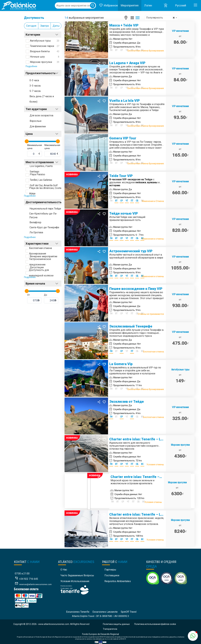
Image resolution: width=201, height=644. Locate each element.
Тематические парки (42, 46)
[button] (166, 5)
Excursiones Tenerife (78, 612)
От (29, 295)
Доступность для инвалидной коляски (41, 273)
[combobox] (161, 18)
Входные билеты (40, 51)
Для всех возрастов (42, 115)
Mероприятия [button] (130, 5)
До (46, 295)
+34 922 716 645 (29, 579)
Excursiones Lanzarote (105, 612)
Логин (148, 5)
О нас (64, 570)
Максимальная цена (52, 147)
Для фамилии (38, 126)
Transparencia (110, 629)
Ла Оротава (36, 232)
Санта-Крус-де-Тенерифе (44, 227)
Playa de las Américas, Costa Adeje (45, 191)
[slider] (27, 141)
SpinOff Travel (129, 612)
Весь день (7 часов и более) (42, 99)
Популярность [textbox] (160, 18)
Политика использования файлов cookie (155, 624)
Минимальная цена (35, 147)
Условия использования (75, 581)
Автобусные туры (40, 41)
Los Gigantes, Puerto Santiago (41, 169)
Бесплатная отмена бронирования (41, 251)
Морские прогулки (41, 62)
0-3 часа (34, 80)
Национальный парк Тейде (45, 209)
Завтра (44, 26)
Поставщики (112, 575)
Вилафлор (35, 222)
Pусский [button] (181, 5)
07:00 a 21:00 (22, 574)
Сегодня (31, 26)
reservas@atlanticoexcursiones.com (35, 584)
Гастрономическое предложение (40, 262)
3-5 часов (35, 86)
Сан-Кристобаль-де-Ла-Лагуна (43, 215)
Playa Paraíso (37, 174)
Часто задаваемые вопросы (77, 575)
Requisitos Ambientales (118, 581)
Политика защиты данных (116, 624)
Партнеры (110, 570)
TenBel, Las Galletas (41, 180)
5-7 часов (35, 91)
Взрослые (36, 121)
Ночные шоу (37, 57)
